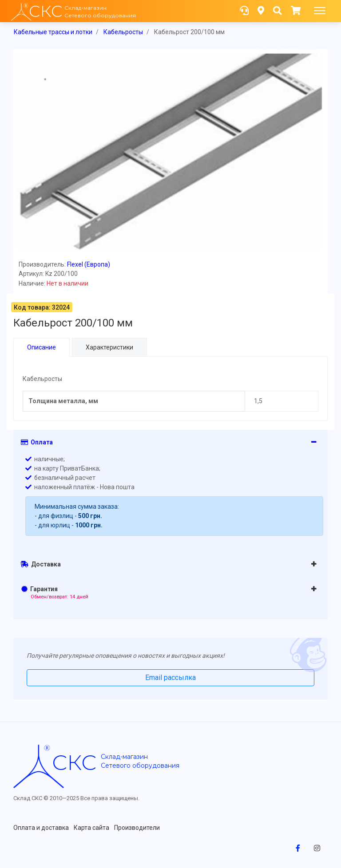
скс (74, 762)
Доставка (41, 564)
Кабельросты (123, 32)
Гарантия (55, 593)
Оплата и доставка (41, 828)
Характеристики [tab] (109, 347)
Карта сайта (91, 828)
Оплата (37, 442)
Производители (137, 828)
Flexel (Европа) (89, 264)
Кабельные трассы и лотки (53, 32)
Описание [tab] (42, 347)
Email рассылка (170, 678)
